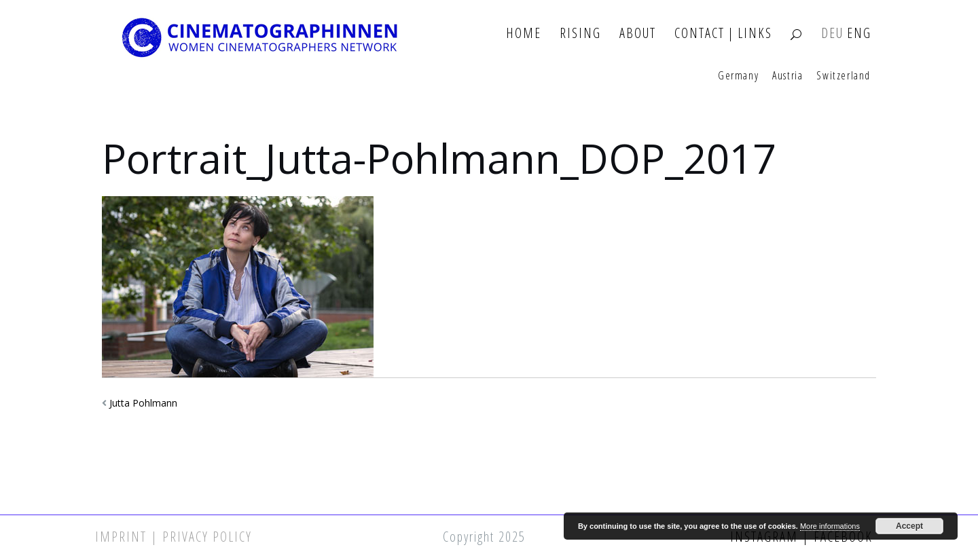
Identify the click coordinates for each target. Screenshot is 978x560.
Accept (909, 526)
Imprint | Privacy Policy (174, 537)
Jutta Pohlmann (143, 403)
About (638, 34)
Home (524, 34)
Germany (738, 76)
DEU (832, 34)
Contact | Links (723, 34)
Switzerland (844, 76)
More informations (830, 526)
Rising (580, 34)
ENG (859, 34)
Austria (787, 76)
